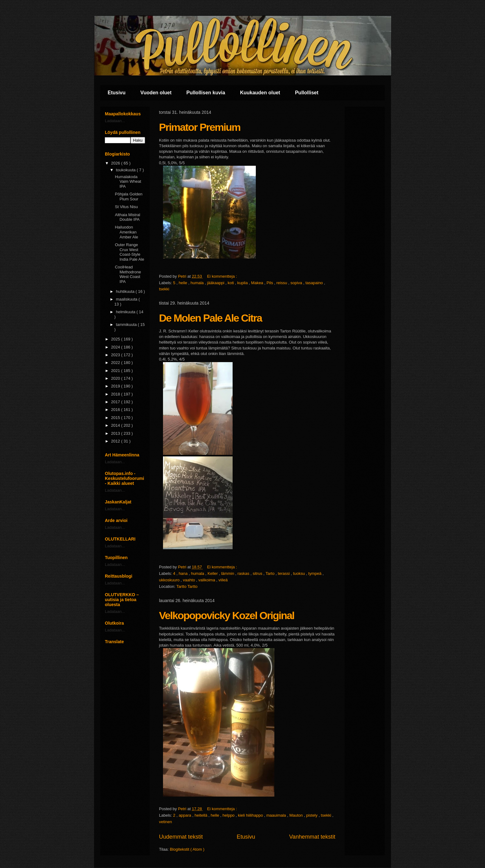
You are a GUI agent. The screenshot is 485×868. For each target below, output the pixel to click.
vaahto (189, 580)
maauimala (277, 815)
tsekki (164, 289)
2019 (116, 386)
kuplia (243, 283)
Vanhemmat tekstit (312, 837)
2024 (116, 347)
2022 (116, 363)
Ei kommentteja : (222, 276)
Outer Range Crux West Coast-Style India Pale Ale (129, 252)
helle (184, 283)
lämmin (228, 573)
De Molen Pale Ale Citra (210, 318)
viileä (223, 580)
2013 (116, 433)
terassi (284, 573)
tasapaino (315, 283)
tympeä (315, 573)
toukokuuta (126, 170)
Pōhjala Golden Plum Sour (129, 197)
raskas (244, 573)
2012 (116, 441)
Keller (213, 573)
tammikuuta (127, 325)
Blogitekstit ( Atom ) (187, 849)
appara (186, 815)
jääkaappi (216, 283)
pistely (312, 815)
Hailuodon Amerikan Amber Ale (126, 232)
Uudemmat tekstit (181, 837)
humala (198, 283)
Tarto (271, 573)
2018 (116, 394)
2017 (116, 402)
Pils (270, 283)
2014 (116, 425)
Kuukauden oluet (260, 93)
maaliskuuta (127, 299)
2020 (116, 378)
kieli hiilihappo (251, 815)
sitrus (258, 573)
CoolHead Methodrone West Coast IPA (128, 274)
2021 (116, 371)
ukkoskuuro (170, 580)
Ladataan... (115, 121)
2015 (116, 418)
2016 (116, 410)
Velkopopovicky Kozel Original (227, 615)
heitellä (202, 815)
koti (231, 283)
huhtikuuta (126, 291)
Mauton (296, 815)
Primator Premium (200, 127)
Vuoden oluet (156, 93)
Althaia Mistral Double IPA (127, 217)
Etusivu (117, 93)
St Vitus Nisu (126, 207)
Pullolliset (307, 93)
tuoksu (299, 573)
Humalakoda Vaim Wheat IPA (128, 182)
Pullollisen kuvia (206, 93)
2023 (116, 355)
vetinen (165, 822)
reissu (282, 283)
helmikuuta (126, 312)
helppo (229, 815)
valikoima (207, 580)
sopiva (297, 283)
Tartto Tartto (187, 586)
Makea (258, 283)
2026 (116, 163)
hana (184, 573)
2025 (116, 339)
